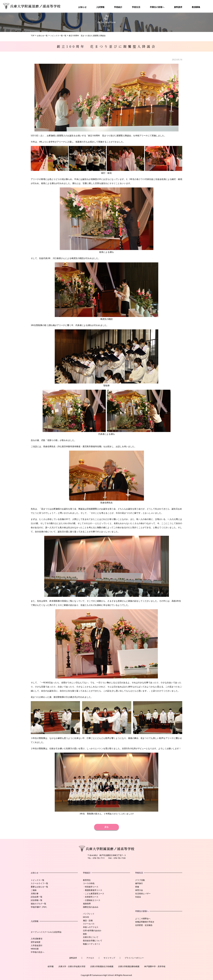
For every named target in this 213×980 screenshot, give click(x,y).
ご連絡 (34, 890)
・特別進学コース (91, 887)
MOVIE (86, 917)
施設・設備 (88, 920)
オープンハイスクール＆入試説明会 (46, 932)
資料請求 (178, 7)
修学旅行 (139, 883)
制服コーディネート (92, 944)
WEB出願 (35, 949)
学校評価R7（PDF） (39, 907)
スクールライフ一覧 (39, 883)
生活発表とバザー (143, 894)
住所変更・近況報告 (144, 925)
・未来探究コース (91, 897)
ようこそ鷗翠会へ (143, 919)
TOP (33, 36)
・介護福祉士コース (92, 900)
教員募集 (196, 7)
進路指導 (87, 904)
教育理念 (87, 880)
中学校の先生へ (37, 952)
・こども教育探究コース (94, 894)
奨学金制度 (36, 942)
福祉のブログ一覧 (38, 904)
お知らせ (82, 7)
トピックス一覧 (37, 880)
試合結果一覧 (37, 897)
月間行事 (35, 894)
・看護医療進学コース (93, 890)
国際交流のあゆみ (91, 907)
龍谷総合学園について (93, 941)
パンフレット (89, 914)
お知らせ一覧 (42, 36)
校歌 (85, 934)
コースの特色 (89, 883)
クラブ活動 (140, 880)
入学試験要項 (37, 939)
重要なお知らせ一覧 (39, 887)
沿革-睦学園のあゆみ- (92, 930)
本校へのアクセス (91, 927)
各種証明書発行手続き (145, 922)
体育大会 (139, 890)
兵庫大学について (91, 937)
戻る (106, 827)
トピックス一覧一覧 (58, 36)
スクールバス (89, 924)
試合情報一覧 (37, 900)
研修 (137, 887)
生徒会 (138, 897)
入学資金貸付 (37, 945)
